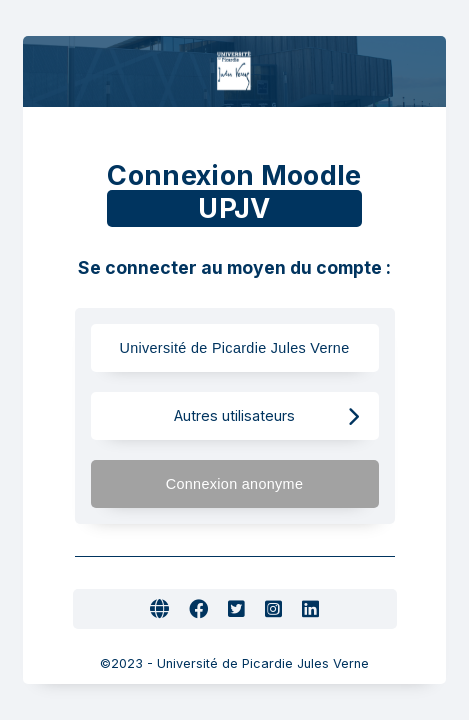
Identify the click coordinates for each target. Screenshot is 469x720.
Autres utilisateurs (266, 416)
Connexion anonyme (262, 484)
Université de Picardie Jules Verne (234, 348)
